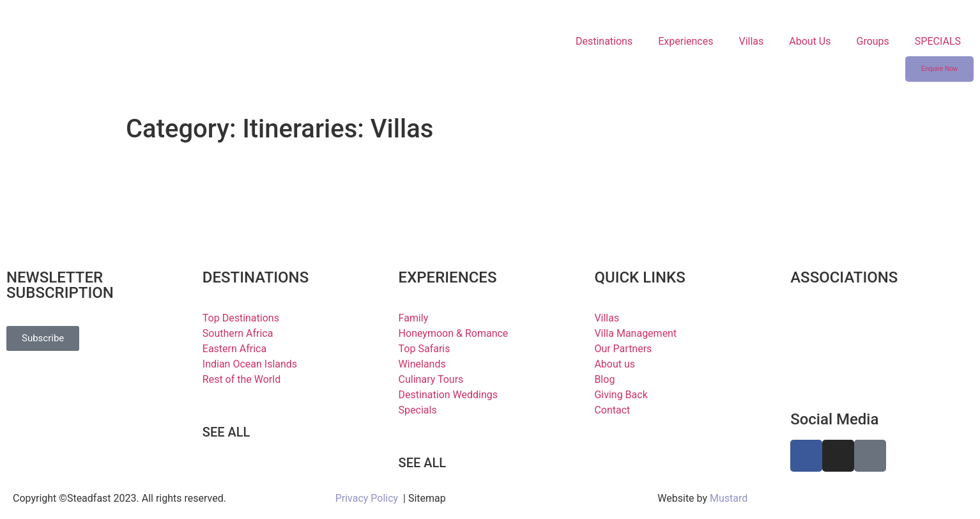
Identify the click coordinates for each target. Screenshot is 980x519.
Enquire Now (939, 69)
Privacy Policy (367, 498)
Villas (751, 41)
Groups (872, 41)
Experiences (685, 41)
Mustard (729, 498)
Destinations (604, 41)
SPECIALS (938, 41)
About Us (810, 41)
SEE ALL (226, 432)
